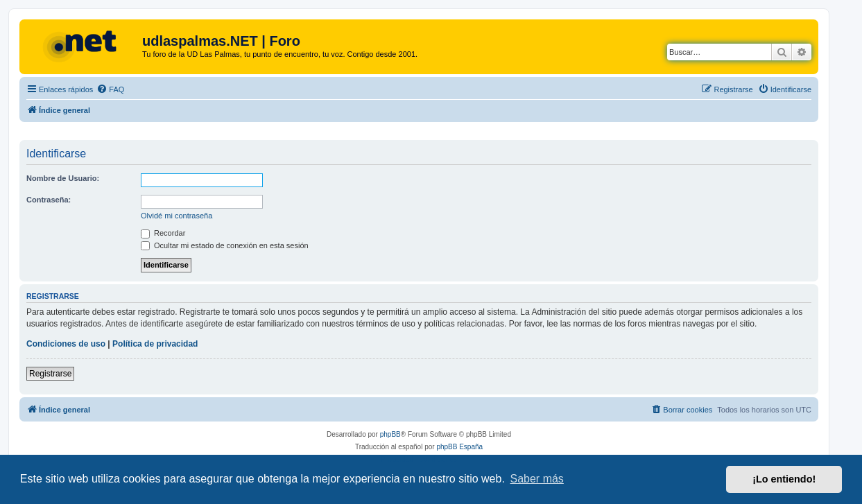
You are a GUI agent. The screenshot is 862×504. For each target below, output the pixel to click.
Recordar (163, 233)
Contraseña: (49, 200)
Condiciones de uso (66, 344)
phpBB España (459, 447)
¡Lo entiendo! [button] (784, 479)
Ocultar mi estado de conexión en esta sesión (225, 245)
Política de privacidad (155, 344)
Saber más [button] (537, 479)
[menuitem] (110, 89)
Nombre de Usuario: (63, 178)
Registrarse (50, 374)
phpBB (390, 434)
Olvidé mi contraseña (176, 216)
